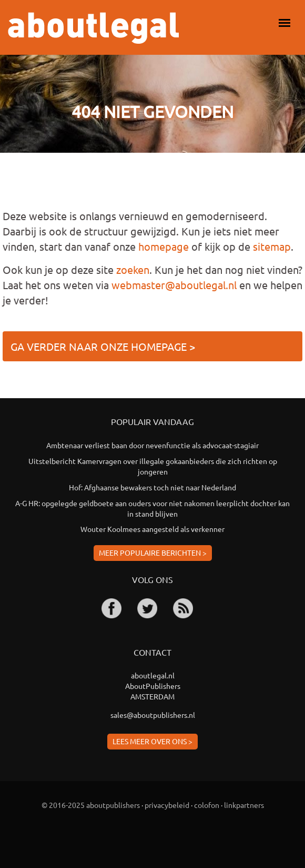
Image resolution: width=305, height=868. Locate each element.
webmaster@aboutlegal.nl (174, 285)
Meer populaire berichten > (153, 553)
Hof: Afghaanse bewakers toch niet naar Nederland (152, 487)
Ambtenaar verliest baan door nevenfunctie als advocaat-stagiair (152, 445)
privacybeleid (167, 805)
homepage (164, 246)
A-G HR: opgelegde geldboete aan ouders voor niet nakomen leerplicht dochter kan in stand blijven (152, 508)
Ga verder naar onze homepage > (103, 346)
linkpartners (244, 805)
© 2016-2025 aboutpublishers (91, 805)
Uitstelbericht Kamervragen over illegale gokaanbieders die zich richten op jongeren (153, 466)
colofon (207, 805)
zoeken (133, 269)
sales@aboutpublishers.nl (153, 715)
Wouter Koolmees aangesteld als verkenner (152, 529)
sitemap (272, 246)
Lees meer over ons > (152, 741)
